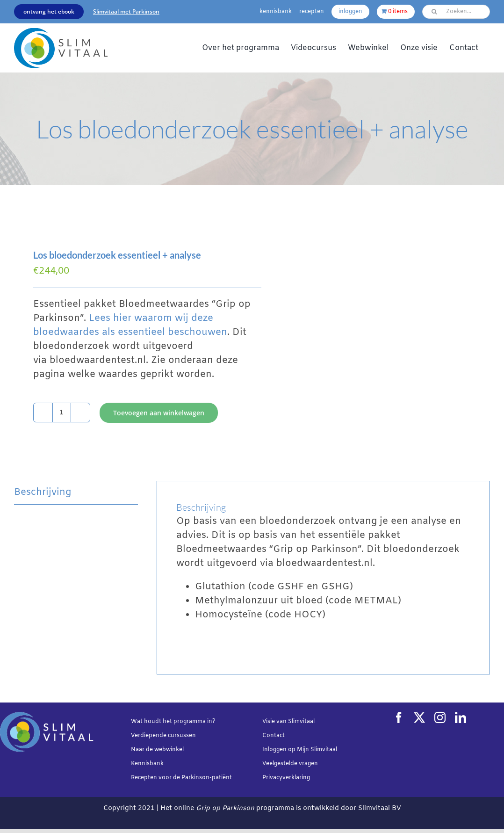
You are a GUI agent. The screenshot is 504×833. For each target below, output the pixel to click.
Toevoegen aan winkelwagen (159, 413)
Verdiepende (149, 736)
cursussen (182, 736)
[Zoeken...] (456, 12)
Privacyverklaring (286, 778)
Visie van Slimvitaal (288, 722)
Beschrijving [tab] (43, 492)
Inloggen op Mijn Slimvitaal (300, 750)
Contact (274, 736)
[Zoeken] (434, 12)
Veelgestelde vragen (290, 764)
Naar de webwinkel (157, 750)
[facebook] (399, 717)
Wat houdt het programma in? (173, 722)
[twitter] (419, 717)
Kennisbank (147, 764)
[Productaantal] (62, 413)
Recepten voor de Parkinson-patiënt (181, 778)
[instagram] (440, 717)
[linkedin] (461, 717)
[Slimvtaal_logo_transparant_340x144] (61, 33)
